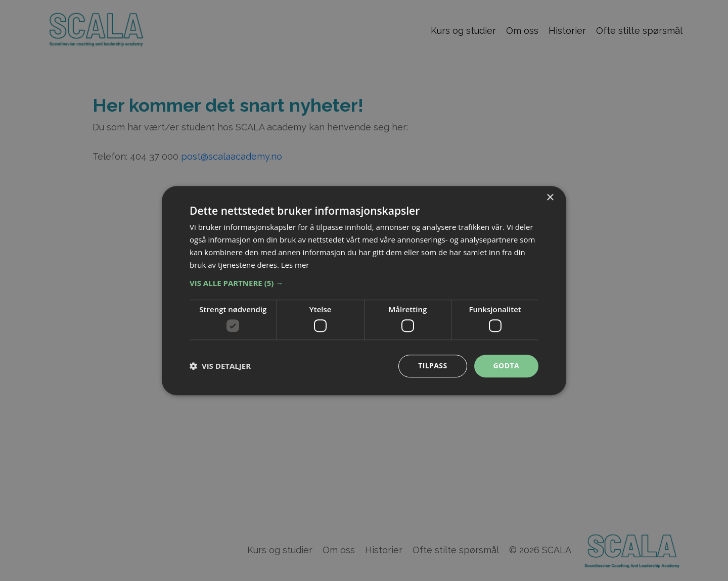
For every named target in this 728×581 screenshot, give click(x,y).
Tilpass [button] (433, 366)
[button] (364, 283)
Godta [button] (506, 366)
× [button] (550, 198)
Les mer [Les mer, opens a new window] (295, 265)
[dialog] (364, 290)
